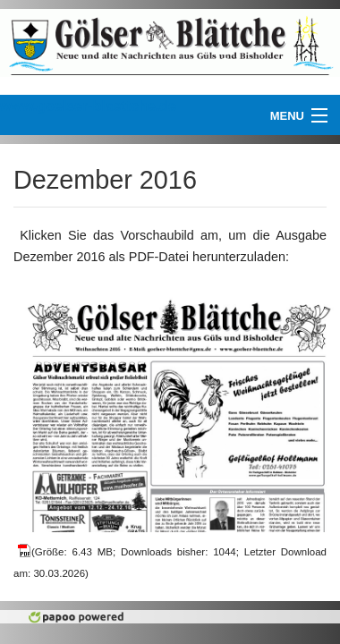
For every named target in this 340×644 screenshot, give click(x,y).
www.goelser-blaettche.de (88, 106)
